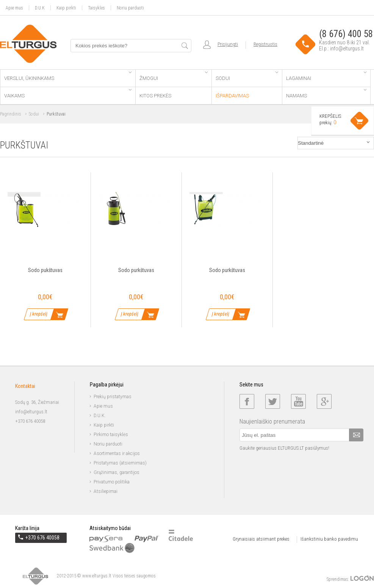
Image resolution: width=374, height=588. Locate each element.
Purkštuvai (56, 114)
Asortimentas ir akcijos (117, 454)
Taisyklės (96, 8)
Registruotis (265, 44)
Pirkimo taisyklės (111, 435)
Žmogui (174, 76)
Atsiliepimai (106, 491)
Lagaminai (326, 76)
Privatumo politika (112, 482)
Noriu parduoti (130, 8)
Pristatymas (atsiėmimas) (120, 463)
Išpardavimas (232, 96)
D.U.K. (100, 416)
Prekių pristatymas (113, 397)
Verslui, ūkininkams (68, 76)
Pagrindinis (11, 114)
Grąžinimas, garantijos (117, 472)
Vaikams (68, 94)
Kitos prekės (155, 96)
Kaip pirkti (66, 8)
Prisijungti (228, 44)
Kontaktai (25, 386)
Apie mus (14, 8)
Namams (326, 94)
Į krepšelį (39, 314)
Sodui (247, 76)
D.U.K (40, 8)
